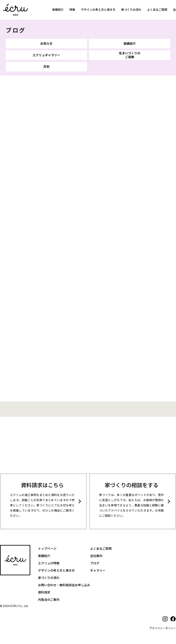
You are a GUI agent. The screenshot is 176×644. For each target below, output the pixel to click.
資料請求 (44, 592)
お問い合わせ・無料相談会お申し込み (64, 585)
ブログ (16, 30)
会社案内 (96, 556)
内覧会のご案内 (49, 600)
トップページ (47, 549)
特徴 (72, 10)
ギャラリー (98, 570)
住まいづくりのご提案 (130, 55)
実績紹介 (58, 10)
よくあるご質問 (157, 10)
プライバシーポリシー (163, 628)
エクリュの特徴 (49, 563)
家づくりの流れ (131, 10)
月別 (46, 67)
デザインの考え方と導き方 (98, 10)
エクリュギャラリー (46, 55)
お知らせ (46, 44)
